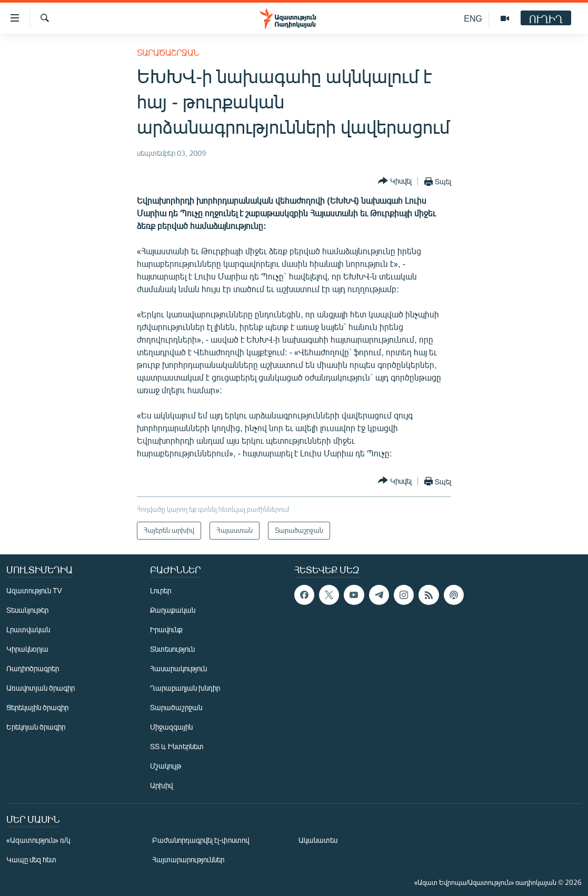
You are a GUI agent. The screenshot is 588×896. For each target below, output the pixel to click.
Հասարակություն (178, 668)
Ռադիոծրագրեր (33, 668)
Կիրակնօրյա (27, 649)
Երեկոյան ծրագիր (36, 727)
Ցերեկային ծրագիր (37, 707)
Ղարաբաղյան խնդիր (185, 688)
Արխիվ (161, 785)
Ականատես (318, 840)
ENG (473, 18)
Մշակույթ (166, 766)
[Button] (395, 181)
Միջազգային (171, 727)
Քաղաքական (173, 610)
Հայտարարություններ (188, 859)
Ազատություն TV (34, 590)
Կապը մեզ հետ (31, 859)
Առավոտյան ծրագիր (41, 688)
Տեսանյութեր (27, 610)
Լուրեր (161, 590)
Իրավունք (166, 629)
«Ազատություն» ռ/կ (38, 840)
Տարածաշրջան (168, 52)
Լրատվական (28, 629)
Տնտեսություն (172, 649)
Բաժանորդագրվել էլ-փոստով (201, 840)
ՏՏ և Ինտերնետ (177, 746)
